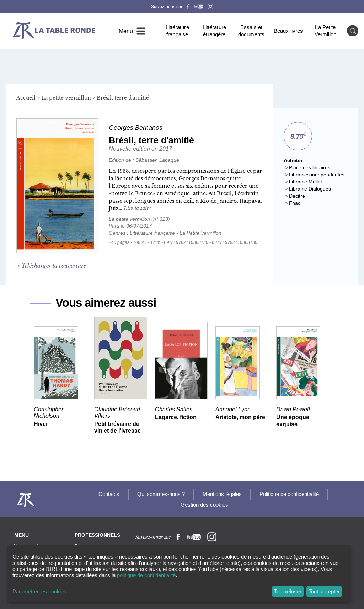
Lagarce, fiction (176, 417)
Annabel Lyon (233, 409)
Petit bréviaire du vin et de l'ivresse (117, 428)
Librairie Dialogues (310, 189)
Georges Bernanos (136, 128)
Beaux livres (288, 31)
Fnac (295, 203)
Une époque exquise (293, 421)
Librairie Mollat (306, 182)
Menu (126, 31)
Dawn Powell (293, 409)
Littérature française (177, 31)
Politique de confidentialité (289, 494)
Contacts (109, 494)
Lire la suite (137, 208)
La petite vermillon (66, 98)
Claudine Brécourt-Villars (118, 412)
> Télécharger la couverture (51, 266)
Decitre (297, 196)
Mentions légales (222, 494)
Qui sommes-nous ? (161, 494)
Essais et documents (251, 31)
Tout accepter (324, 591)
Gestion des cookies (204, 505)
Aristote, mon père (240, 417)
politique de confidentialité (146, 575)
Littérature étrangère (214, 31)
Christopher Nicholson (49, 412)
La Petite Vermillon (325, 31)
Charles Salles (174, 409)
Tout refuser (288, 591)
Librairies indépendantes (317, 175)
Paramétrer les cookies (39, 591)
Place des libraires (310, 167)
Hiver (41, 424)
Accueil (26, 98)
